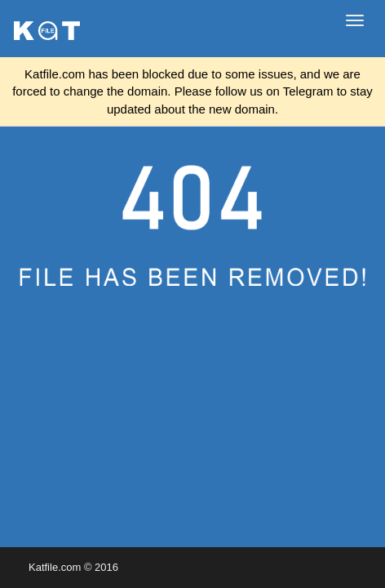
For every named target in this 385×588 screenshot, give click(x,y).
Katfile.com (55, 567)
